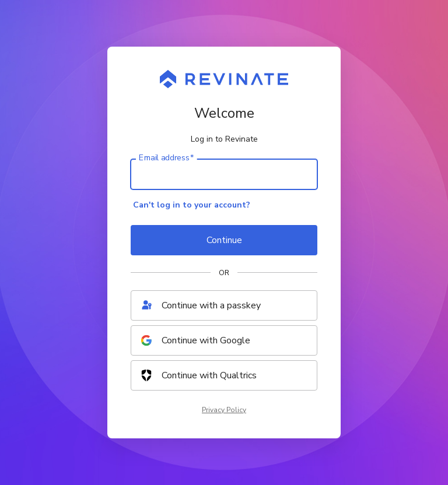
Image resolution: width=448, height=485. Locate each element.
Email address (166, 158)
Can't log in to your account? (192, 205)
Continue (224, 240)
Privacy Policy (224, 410)
